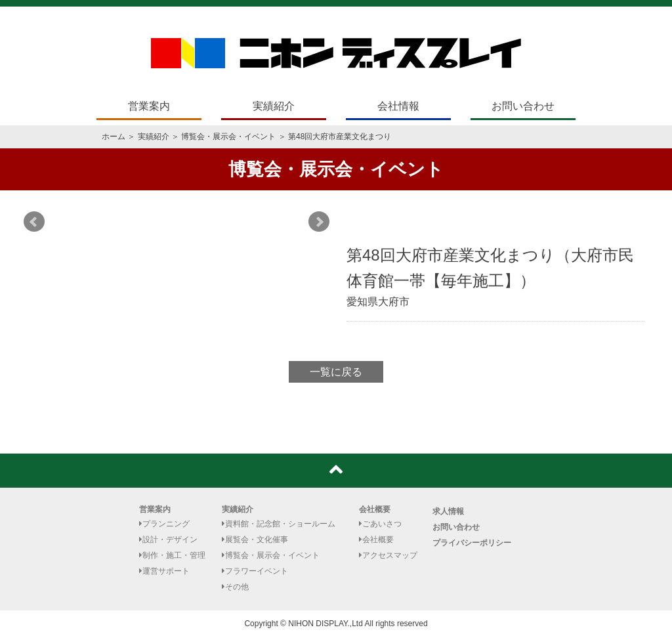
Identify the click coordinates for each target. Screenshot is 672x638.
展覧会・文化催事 (255, 540)
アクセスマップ (388, 555)
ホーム (114, 137)
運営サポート (164, 571)
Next (319, 222)
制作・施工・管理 (172, 555)
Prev (34, 222)
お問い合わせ (523, 106)
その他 (235, 587)
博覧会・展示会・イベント (228, 137)
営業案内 (149, 106)
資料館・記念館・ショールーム (279, 524)
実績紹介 (274, 106)
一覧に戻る (336, 372)
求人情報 (448, 511)
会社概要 (375, 509)
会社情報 (398, 106)
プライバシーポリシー (472, 543)
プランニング (164, 524)
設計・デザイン (168, 540)
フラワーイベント (255, 571)
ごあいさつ (380, 524)
